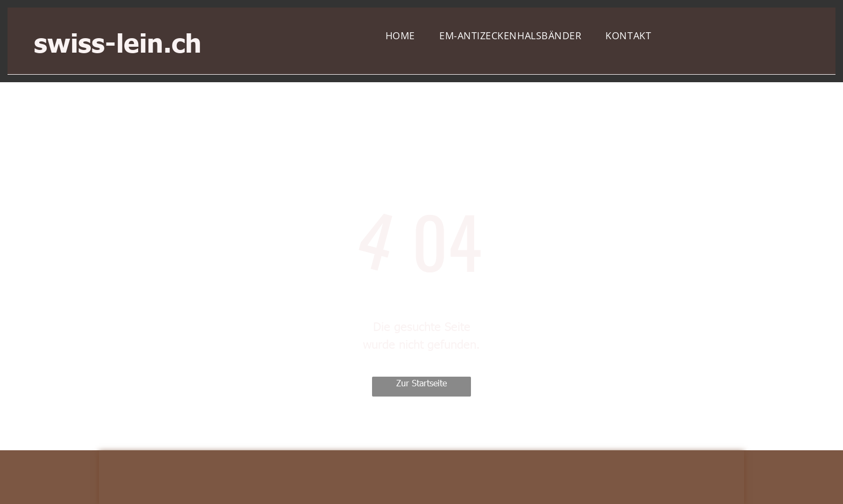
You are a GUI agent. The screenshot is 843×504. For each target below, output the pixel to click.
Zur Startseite (421, 383)
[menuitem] (404, 36)
